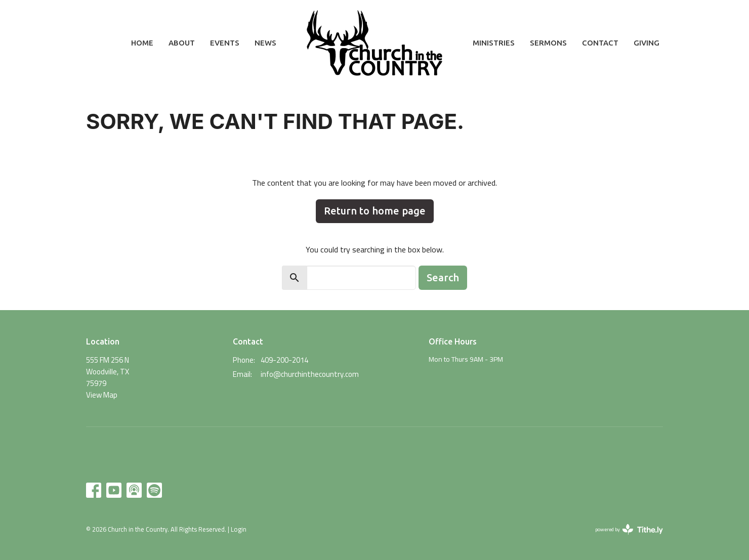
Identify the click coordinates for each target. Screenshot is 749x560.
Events (225, 43)
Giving (647, 43)
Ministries (494, 43)
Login (239, 529)
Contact (600, 43)
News (265, 43)
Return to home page (375, 211)
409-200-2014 (284, 360)
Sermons (548, 43)
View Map (102, 395)
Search (443, 277)
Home (142, 43)
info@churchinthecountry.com (310, 374)
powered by (629, 529)
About (182, 43)
